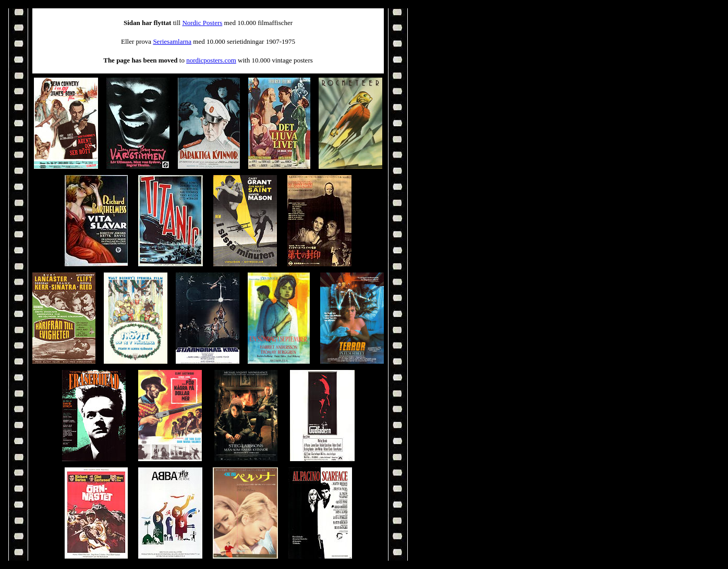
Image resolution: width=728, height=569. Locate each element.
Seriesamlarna (172, 41)
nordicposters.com (211, 60)
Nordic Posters (202, 23)
